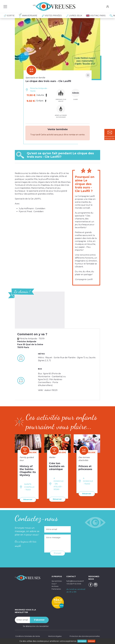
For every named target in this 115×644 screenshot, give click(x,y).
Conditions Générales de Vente (29, 636)
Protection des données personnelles (83, 636)
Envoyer (58, 553)
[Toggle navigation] (5, 6)
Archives (55, 589)
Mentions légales (54, 636)
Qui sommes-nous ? (56, 583)
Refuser (92, 641)
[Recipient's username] (22, 620)
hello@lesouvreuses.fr (76, 581)
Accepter (81, 641)
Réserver (27, 499)
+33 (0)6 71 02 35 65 (75, 583)
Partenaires (57, 591)
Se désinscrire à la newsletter (36, 626)
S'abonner (39, 619)
